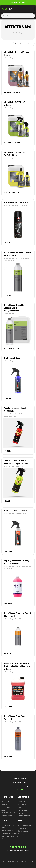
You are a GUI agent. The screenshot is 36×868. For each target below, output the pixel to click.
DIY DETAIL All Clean (12, 358)
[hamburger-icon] (32, 9)
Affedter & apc (9, 58)
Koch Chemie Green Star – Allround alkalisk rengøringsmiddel (15, 308)
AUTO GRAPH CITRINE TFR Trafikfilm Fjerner (15, 154)
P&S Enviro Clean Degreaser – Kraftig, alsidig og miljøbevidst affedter (17, 666)
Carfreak (18, 862)
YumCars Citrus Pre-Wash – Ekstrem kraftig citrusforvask (17, 462)
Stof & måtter (24, 258)
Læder (17, 258)
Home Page (7, 31)
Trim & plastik (23, 205)
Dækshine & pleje (10, 416)
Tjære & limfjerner (21, 513)
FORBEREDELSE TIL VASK (22, 31)
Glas (16, 205)
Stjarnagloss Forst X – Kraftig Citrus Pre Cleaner (17, 562)
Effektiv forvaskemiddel (23, 566)
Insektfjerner (19, 466)
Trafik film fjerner (10, 569)
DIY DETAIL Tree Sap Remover (16, 511)
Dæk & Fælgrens (20, 414)
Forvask (17, 158)
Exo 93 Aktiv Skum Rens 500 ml (17, 202)
